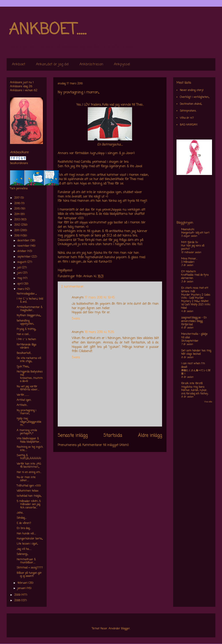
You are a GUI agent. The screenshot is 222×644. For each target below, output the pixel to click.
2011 (17, 231)
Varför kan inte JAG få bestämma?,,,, (29, 466)
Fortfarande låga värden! (26, 346)
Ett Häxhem (188, 272)
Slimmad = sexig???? (30, 568)
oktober (22, 251)
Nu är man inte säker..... (26, 479)
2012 (18, 225)
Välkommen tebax (28, 491)
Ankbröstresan (91, 64)
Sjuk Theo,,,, (23, 367)
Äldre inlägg (150, 436)
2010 (17, 236)
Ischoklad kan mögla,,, (29, 496)
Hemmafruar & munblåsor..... (26, 561)
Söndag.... (22, 518)
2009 (18, 595)
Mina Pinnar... (189, 259)
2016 (18, 204)
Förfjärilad (187, 325)
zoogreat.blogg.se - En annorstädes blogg (194, 320)
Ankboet (19, 64)
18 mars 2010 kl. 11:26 (99, 332)
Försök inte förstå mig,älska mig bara (193, 385)
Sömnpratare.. (188, 111)
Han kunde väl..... (26, 534)
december (24, 241)
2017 (17, 198)
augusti (22, 262)
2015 (17, 209)
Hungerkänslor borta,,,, (30, 539)
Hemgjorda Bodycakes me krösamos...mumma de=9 (30, 377)
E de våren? (24, 523)
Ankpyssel (122, 64)
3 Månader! (188, 262)
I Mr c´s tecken (26, 339)
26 (30, 87)
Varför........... (23, 395)
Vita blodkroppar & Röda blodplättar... (29, 440)
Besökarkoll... (24, 353)
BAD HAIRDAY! (189, 125)
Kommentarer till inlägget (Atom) (106, 445)
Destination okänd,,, (191, 104)
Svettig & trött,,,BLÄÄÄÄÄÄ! (29, 457)
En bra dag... (24, 528)
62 (36, 91)
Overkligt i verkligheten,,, (194, 97)
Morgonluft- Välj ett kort (195, 233)
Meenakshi (188, 230)
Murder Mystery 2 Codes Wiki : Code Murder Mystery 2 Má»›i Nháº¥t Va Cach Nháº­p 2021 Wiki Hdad (196, 302)
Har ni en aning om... (29, 472)
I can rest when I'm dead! (193, 365)
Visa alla (208, 402)
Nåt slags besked (191, 354)
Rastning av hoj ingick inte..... (30, 449)
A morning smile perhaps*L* (27, 432)
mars (21, 289)
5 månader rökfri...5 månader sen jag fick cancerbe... (29, 505)
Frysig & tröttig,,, (26, 329)
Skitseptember (190, 341)
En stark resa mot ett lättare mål (195, 290)
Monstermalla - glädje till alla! (194, 336)
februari (23, 583)
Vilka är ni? (187, 118)
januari (22, 588)
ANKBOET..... (48, 30)
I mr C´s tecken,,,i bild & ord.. (30, 301)
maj (20, 278)
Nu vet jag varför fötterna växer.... (28, 388)
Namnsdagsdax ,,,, (27, 294)
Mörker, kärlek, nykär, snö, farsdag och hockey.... (195, 392)
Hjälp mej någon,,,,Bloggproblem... (29, 422)
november (24, 246)
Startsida (113, 436)
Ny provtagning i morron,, (26, 412)
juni (20, 273)
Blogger (125, 629)
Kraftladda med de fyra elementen (195, 277)
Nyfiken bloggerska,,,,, (29, 316)
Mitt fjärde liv (190, 242)
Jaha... (20, 513)
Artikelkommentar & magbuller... (30, 309)
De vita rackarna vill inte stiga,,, (29, 360)
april (20, 284)
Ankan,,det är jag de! (52, 64)
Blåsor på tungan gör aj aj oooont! (29, 575)
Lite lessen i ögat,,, (27, 544)
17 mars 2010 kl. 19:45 (100, 298)
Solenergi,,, (22, 554)
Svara (76, 319)
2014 (17, 214)
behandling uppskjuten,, (25, 322)
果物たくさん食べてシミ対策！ (196, 372)
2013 (17, 220)
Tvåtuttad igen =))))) (29, 486)
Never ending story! (192, 90)
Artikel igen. (24, 400)
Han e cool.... (23, 334)
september (24, 257)
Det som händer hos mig (196, 351)
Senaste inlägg (73, 436)
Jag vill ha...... (24, 549)
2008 (18, 601)
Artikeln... (22, 405)
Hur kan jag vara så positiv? (193, 247)
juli (20, 268)
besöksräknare (19, 163)
